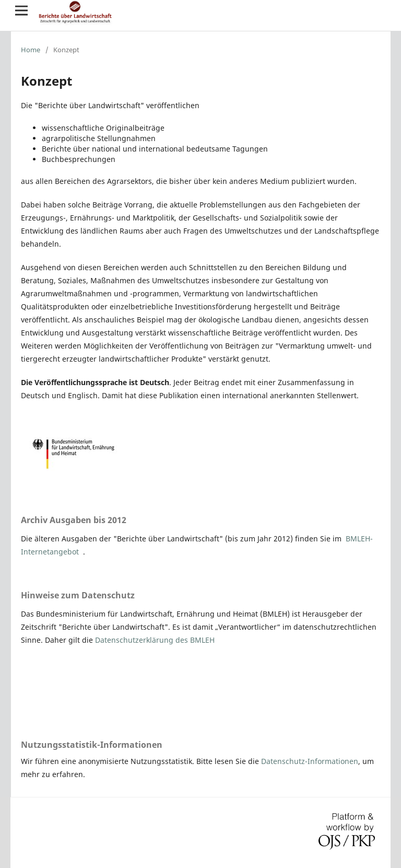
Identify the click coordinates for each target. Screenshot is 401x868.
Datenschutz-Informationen (310, 761)
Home (31, 50)
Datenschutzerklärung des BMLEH (155, 640)
